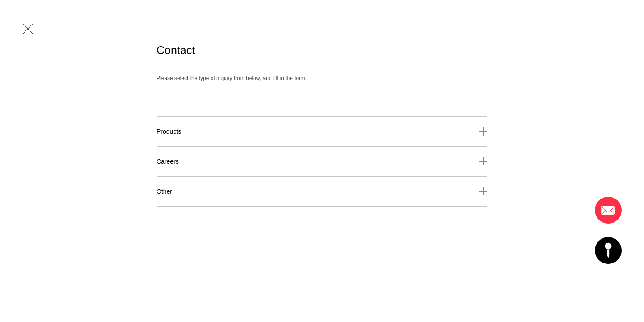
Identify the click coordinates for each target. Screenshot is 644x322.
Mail (608, 210)
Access (608, 250)
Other (164, 191)
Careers (168, 161)
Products (169, 131)
